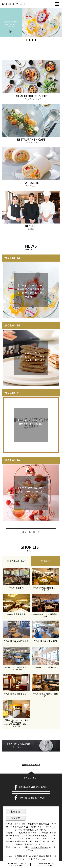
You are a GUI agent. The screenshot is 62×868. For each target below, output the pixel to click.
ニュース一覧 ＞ (31, 532)
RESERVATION (15, 864)
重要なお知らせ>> (31, 764)
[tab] (16, 561)
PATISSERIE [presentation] (46, 561)
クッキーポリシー (40, 847)
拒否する (16, 811)
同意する (16, 818)
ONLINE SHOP (47, 864)
